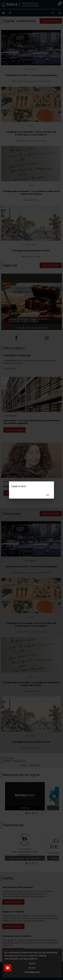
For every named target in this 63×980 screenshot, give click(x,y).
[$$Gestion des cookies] (8, 968)
